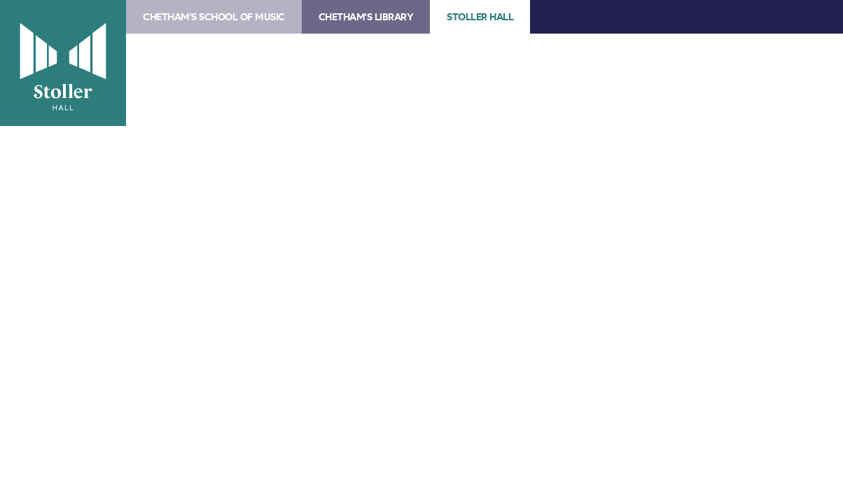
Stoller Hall (63, 63)
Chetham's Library (366, 17)
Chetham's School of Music (214, 17)
